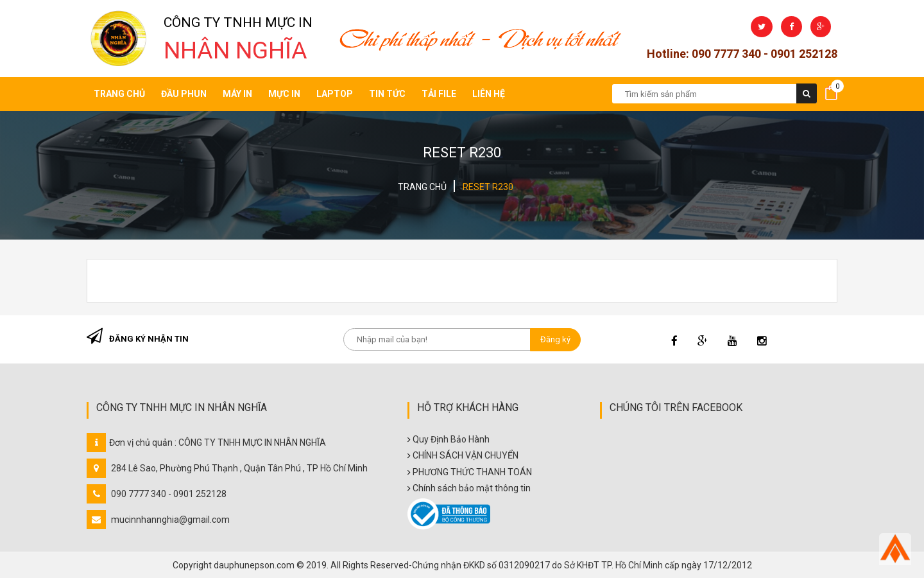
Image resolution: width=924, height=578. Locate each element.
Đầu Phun (184, 94)
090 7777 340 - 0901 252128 (169, 494)
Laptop (335, 94)
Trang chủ (119, 94)
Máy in (237, 94)
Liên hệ (489, 94)
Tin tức (387, 94)
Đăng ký (555, 339)
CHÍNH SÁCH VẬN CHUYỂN (466, 455)
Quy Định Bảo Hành (451, 439)
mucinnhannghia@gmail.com (170, 520)
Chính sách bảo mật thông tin (472, 488)
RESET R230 (488, 187)
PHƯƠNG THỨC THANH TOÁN (472, 472)
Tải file (439, 94)
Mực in (284, 94)
